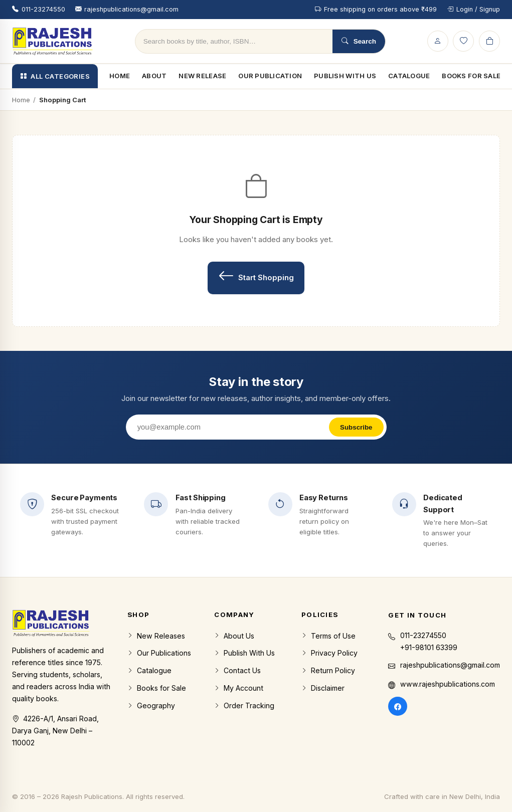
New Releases (156, 636)
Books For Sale (471, 76)
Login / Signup (473, 9)
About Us (234, 636)
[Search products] (234, 41)
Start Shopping (256, 276)
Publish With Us (345, 76)
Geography (151, 706)
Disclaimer (323, 688)
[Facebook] (398, 706)
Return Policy (328, 671)
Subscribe (356, 427)
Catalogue (409, 76)
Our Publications (159, 653)
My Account (239, 688)
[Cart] (489, 41)
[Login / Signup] (438, 41)
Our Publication (270, 76)
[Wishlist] (463, 41)
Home (120, 76)
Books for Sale (157, 688)
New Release (202, 76)
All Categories (55, 76)
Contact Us (237, 671)
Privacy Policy (329, 653)
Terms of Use (328, 636)
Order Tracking (244, 706)
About (154, 76)
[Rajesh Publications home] (53, 41)
